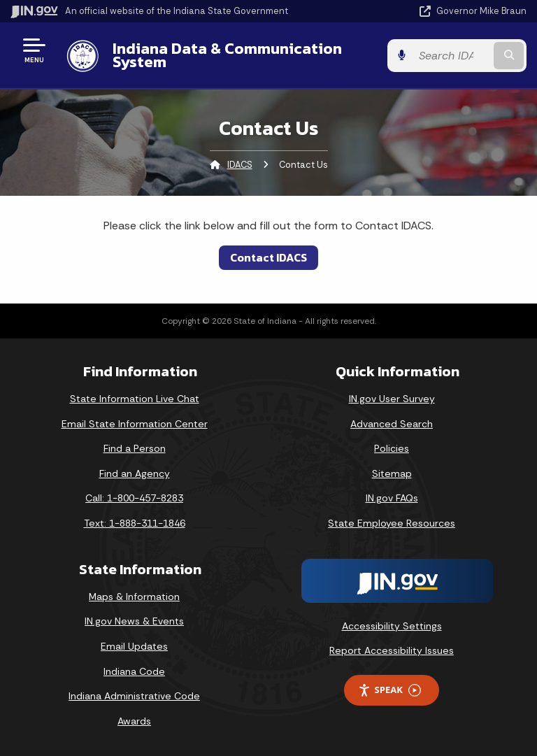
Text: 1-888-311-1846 (135, 523)
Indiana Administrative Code (134, 696)
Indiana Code (134, 671)
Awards (134, 721)
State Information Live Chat (135, 399)
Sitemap (392, 473)
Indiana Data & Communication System (227, 55)
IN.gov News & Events (134, 621)
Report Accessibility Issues (392, 650)
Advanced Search (392, 424)
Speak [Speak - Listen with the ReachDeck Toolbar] (389, 690)
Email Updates (134, 646)
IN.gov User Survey (392, 399)
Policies (392, 448)
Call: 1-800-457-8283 (134, 498)
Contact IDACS (268, 257)
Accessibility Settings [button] (392, 626)
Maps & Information (134, 597)
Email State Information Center (135, 424)
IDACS (240, 165)
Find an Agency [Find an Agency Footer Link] (135, 473)
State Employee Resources (392, 523)
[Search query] (451, 56)
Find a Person (135, 448)
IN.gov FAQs (392, 498)
